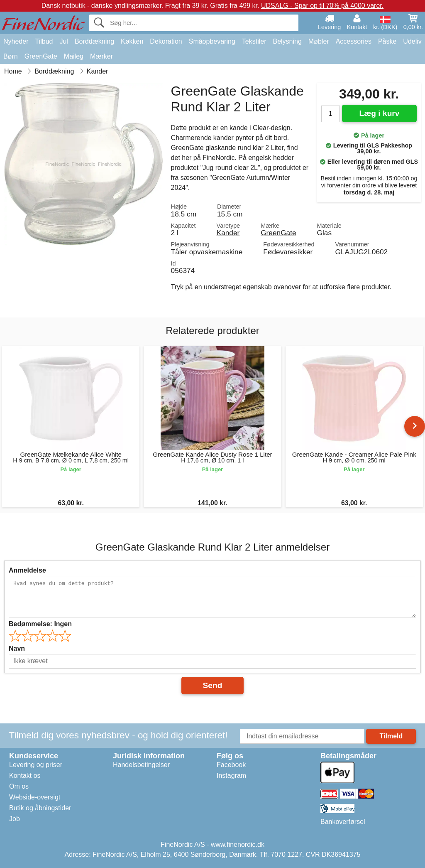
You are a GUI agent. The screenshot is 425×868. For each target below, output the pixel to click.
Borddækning (94, 41)
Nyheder (16, 41)
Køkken (132, 41)
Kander (228, 233)
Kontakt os (25, 776)
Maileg (74, 56)
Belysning (287, 41)
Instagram (231, 776)
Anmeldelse (27, 570)
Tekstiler (254, 41)
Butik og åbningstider (40, 808)
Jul (64, 41)
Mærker (101, 56)
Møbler (319, 41)
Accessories (354, 41)
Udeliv (412, 41)
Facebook (231, 765)
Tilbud (44, 41)
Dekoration (166, 41)
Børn (11, 56)
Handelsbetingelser (141, 765)
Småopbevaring (212, 41)
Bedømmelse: (40, 624)
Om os (19, 786)
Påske (387, 41)
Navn (17, 648)
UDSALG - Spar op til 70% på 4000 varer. (322, 6)
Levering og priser (36, 765)
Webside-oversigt (35, 797)
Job (15, 819)
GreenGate (41, 56)
